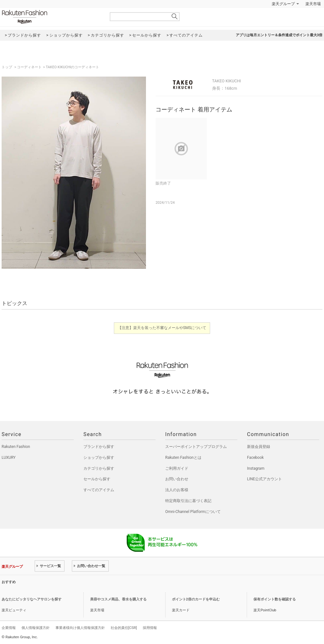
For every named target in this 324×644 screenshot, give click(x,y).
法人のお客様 (177, 490)
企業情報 (9, 628)
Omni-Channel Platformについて (193, 512)
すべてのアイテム (99, 490)
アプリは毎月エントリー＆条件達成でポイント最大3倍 (279, 35)
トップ (7, 67)
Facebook (255, 458)
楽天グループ (283, 4)
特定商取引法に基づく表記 (188, 501)
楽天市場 (313, 4)
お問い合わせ (177, 479)
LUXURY (9, 458)
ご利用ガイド (177, 468)
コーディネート (29, 67)
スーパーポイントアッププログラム (196, 447)
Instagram (256, 468)
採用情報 (150, 628)
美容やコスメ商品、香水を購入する (118, 599)
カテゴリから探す (99, 468)
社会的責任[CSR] (124, 628)
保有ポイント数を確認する (275, 599)
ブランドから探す (99, 447)
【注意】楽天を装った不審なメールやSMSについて (162, 328)
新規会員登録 (259, 447)
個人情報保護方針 (36, 628)
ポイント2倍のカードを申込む (196, 599)
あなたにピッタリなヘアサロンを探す (32, 599)
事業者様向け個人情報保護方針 (80, 628)
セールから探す (97, 479)
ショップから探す (99, 458)
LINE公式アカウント (264, 479)
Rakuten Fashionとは (183, 458)
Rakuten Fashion (51, 17)
